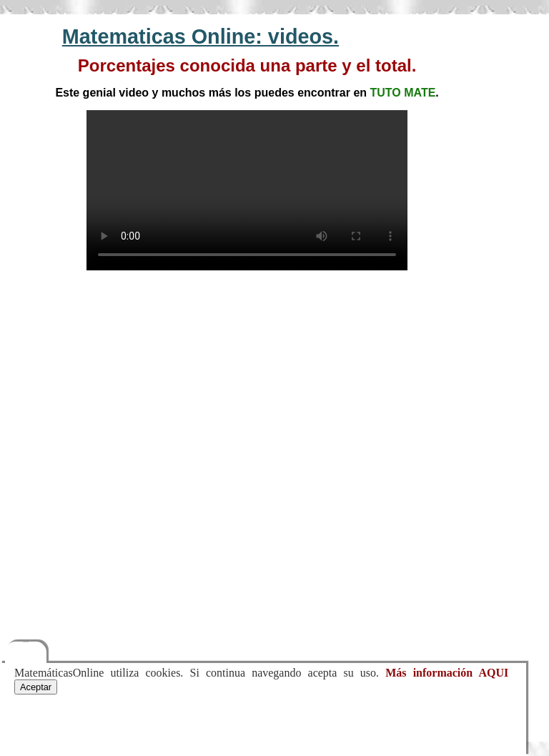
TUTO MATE (403, 93)
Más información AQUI (447, 673)
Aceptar (36, 687)
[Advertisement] (247, 384)
